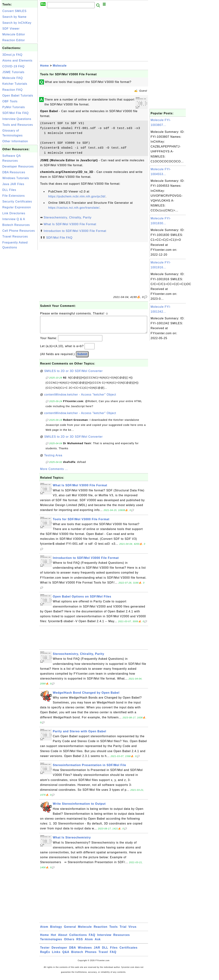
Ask (98, 943)
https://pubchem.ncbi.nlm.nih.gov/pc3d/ (77, 196)
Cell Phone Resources (19, 231)
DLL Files (9, 190)
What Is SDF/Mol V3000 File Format (70, 224)
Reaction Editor (14, 40)
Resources (122, 939)
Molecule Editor (14, 34)
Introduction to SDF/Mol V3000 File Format (75, 231)
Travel (103, 956)
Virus (133, 930)
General (70, 930)
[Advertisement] (20, 305)
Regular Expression (17, 207)
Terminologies (51, 943)
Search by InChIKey (17, 23)
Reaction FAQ (13, 90)
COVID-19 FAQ (13, 66)
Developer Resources (18, 166)
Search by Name (14, 17)
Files (114, 951)
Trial (123, 930)
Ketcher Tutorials (15, 84)
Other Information (15, 141)
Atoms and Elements (17, 61)
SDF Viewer (11, 29)
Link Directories (14, 213)
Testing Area (53, 459)
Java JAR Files (13, 184)
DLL (105, 951)
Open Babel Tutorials (18, 96)
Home (44, 66)
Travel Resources (15, 237)
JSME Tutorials (13, 72)
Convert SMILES (14, 11)
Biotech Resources (16, 225)
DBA (73, 951)
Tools (113, 930)
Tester (45, 951)
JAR (97, 951)
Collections (78, 939)
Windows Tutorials (16, 178)
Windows (85, 951)
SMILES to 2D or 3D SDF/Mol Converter (73, 375)
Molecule (60, 66)
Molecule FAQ (13, 78)
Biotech (77, 956)
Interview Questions (17, 119)
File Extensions (14, 196)
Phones (91, 956)
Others (69, 943)
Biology (56, 930)
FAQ (92, 939)
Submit (82, 358)
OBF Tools (10, 101)
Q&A (66, 956)
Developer (59, 951)
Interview (104, 939)
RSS (80, 943)
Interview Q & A (14, 219)
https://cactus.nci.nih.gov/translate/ (74, 208)
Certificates (129, 951)
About (63, 939)
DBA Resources (14, 172)
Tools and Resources (18, 125)
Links (56, 956)
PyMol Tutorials (14, 107)
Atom (44, 930)
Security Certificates (17, 201)
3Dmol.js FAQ (12, 55)
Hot (54, 939)
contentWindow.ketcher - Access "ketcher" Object (80, 398)
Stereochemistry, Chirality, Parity (67, 217)
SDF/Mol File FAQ (16, 113)
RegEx (45, 956)
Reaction (101, 930)
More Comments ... (54, 473)
